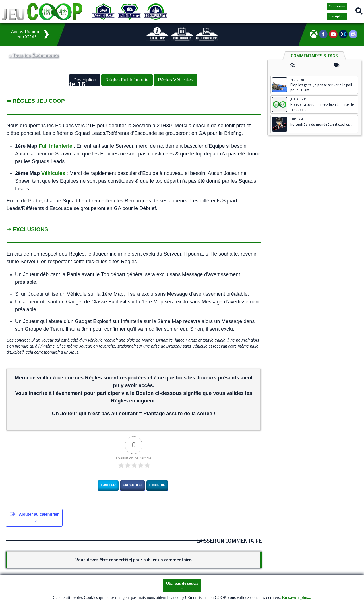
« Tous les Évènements (34, 55)
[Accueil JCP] (103, 11)
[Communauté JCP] (156, 11)
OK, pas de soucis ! (182, 586)
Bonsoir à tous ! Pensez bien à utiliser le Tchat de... (322, 107)
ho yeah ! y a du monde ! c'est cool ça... (321, 124)
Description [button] (85, 80)
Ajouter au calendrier (39, 514)
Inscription (337, 16)
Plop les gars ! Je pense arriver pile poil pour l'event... (321, 87)
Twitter (108, 485)
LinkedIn (157, 485)
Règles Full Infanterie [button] (127, 80)
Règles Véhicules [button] (175, 80)
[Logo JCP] (42, 11)
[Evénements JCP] (129, 11)
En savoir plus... (297, 598)
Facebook (133, 485)
